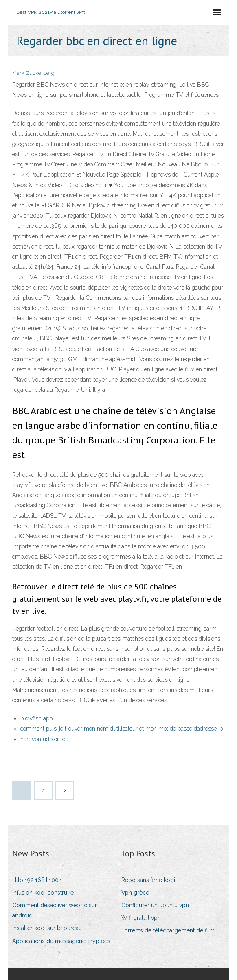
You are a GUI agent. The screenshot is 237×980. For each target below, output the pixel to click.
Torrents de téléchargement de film (168, 930)
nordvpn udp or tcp (44, 739)
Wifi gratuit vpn (141, 918)
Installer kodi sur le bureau (47, 928)
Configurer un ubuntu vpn (155, 905)
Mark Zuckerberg (33, 73)
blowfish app (36, 718)
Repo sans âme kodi (148, 880)
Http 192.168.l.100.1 (37, 880)
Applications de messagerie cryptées (61, 941)
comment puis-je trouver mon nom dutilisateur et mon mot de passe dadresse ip (122, 729)
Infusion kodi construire (43, 893)
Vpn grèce (135, 893)
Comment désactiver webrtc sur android (55, 910)
